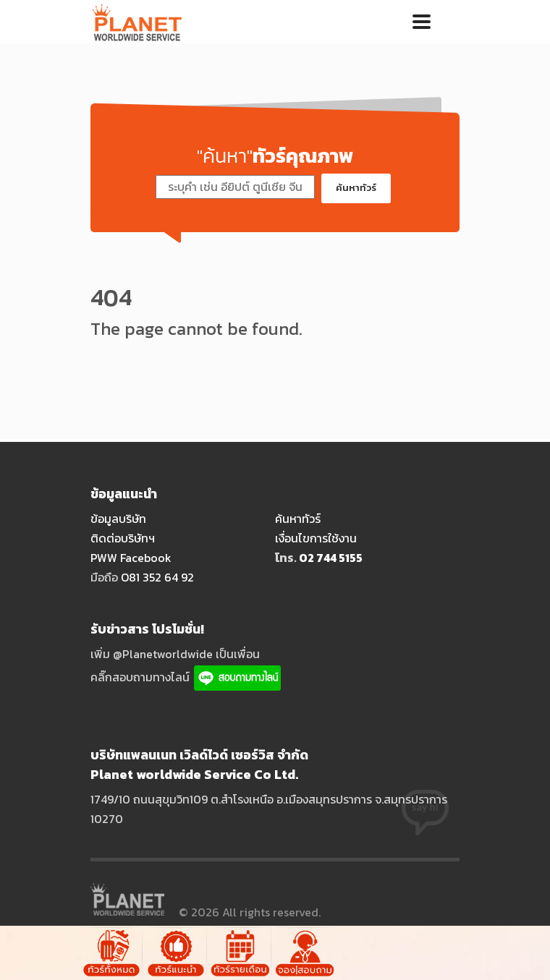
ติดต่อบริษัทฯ (123, 538)
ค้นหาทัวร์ (356, 188)
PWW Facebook (131, 558)
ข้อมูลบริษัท (118, 519)
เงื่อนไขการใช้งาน (316, 538)
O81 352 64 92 (157, 577)
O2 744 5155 (331, 558)
